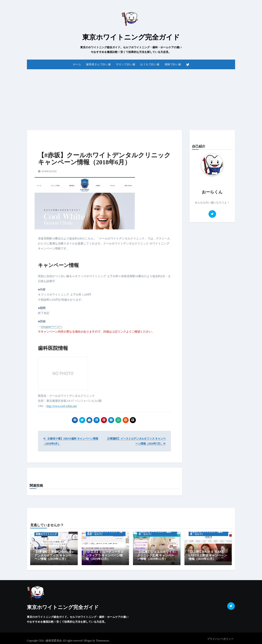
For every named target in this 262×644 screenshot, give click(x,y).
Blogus (88, 639)
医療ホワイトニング (46, 534)
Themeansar (102, 639)
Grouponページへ (51, 327)
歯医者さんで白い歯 (99, 64)
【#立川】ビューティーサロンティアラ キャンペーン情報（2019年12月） (105, 555)
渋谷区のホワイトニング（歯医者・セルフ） (155, 533)
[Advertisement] (131, 98)
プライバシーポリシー (220, 637)
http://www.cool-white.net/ (62, 406)
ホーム (77, 64)
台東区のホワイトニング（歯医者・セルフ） (206, 533)
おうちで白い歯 (150, 64)
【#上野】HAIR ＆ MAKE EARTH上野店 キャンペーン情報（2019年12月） (208, 555)
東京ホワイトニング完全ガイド (131, 37)
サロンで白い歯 (126, 64)
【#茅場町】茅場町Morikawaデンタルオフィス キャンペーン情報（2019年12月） (54, 555)
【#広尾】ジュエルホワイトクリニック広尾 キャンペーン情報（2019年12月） (156, 555)
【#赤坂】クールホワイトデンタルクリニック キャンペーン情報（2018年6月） (104, 159)
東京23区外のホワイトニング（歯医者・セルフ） (105, 533)
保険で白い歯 (173, 64)
